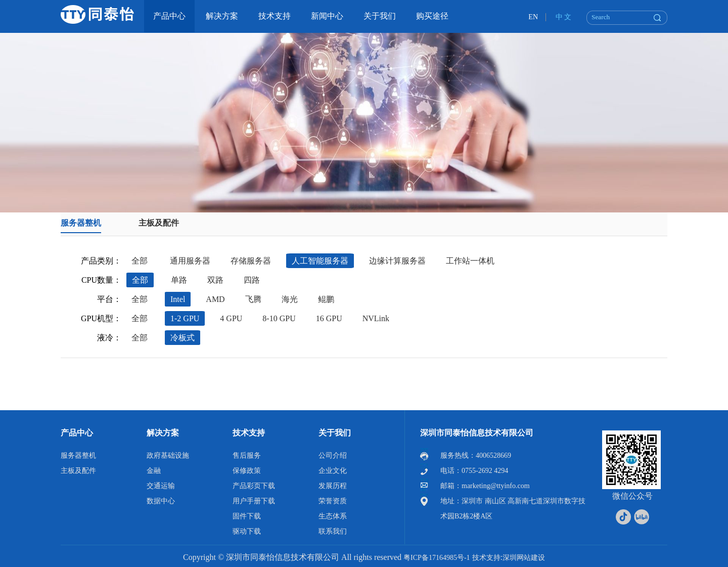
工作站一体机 (470, 261)
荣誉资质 (333, 501)
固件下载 (247, 516)
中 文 (564, 17)
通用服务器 (190, 261)
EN (533, 17)
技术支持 (249, 433)
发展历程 (333, 486)
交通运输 (161, 486)
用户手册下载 (254, 501)
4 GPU (231, 318)
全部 (140, 261)
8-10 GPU (279, 318)
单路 (179, 280)
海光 (290, 299)
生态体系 (333, 516)
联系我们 (333, 531)
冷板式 (183, 338)
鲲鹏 (326, 299)
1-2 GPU (185, 318)
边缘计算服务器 (397, 261)
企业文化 (333, 471)
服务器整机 (81, 223)
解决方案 (163, 433)
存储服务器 (251, 261)
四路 (252, 280)
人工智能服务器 (320, 261)
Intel (178, 299)
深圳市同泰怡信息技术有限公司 (477, 433)
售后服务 (247, 455)
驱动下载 (247, 531)
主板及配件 (159, 223)
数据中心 (161, 501)
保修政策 (247, 471)
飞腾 (253, 299)
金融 (154, 471)
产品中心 (77, 433)
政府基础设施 (168, 455)
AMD (215, 299)
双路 (215, 280)
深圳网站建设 (524, 558)
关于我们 (335, 433)
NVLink (376, 318)
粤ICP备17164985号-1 (437, 558)
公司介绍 (333, 455)
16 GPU (329, 318)
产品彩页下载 (254, 486)
